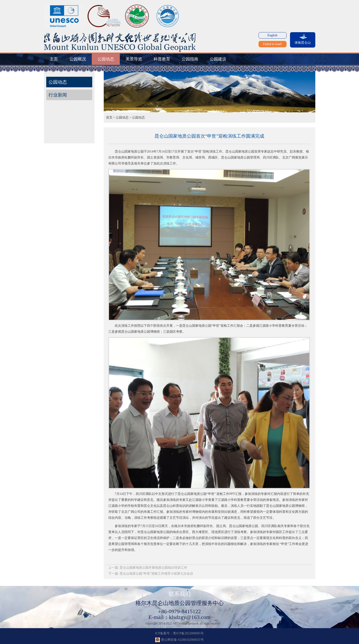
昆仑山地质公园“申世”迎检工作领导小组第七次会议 (156, 574)
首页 (109, 118)
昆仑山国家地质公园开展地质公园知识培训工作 (153, 568)
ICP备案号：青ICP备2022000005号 (180, 633)
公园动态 (122, 118)
